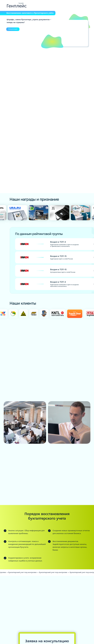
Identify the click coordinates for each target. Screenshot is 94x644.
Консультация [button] (13, 29)
